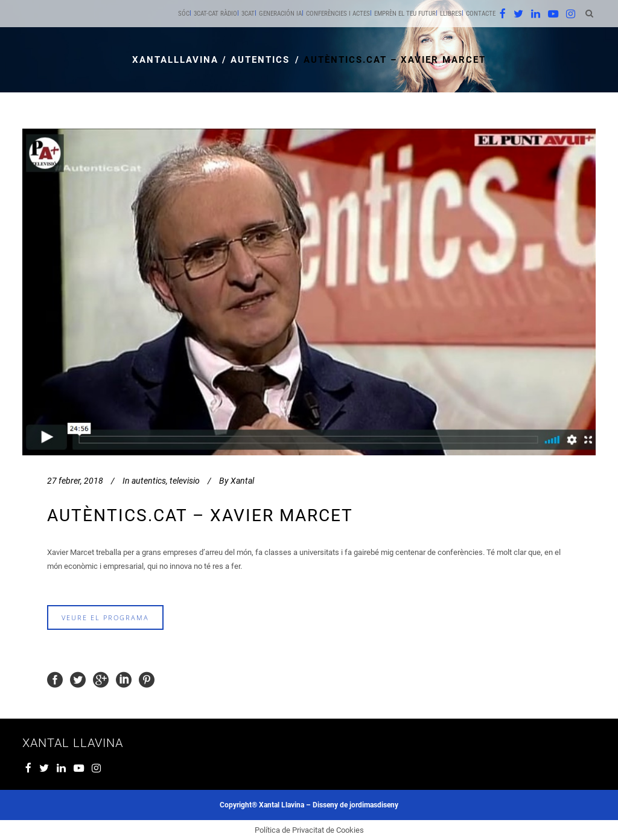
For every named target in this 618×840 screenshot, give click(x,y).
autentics (260, 60)
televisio (185, 481)
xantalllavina (175, 60)
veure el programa (105, 617)
